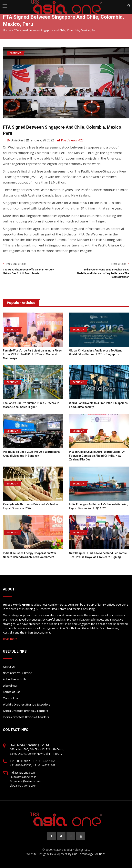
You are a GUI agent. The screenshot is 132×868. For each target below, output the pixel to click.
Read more (10, 639)
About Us (9, 667)
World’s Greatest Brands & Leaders (27, 705)
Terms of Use (12, 692)
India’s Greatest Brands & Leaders (26, 717)
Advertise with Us (15, 679)
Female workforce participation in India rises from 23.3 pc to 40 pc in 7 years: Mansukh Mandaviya (32, 354)
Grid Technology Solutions (89, 854)
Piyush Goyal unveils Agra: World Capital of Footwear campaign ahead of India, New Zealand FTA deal (97, 456)
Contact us (10, 698)
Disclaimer (10, 686)
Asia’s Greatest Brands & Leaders (25, 711)
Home (7, 30)
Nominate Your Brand (18, 673)
